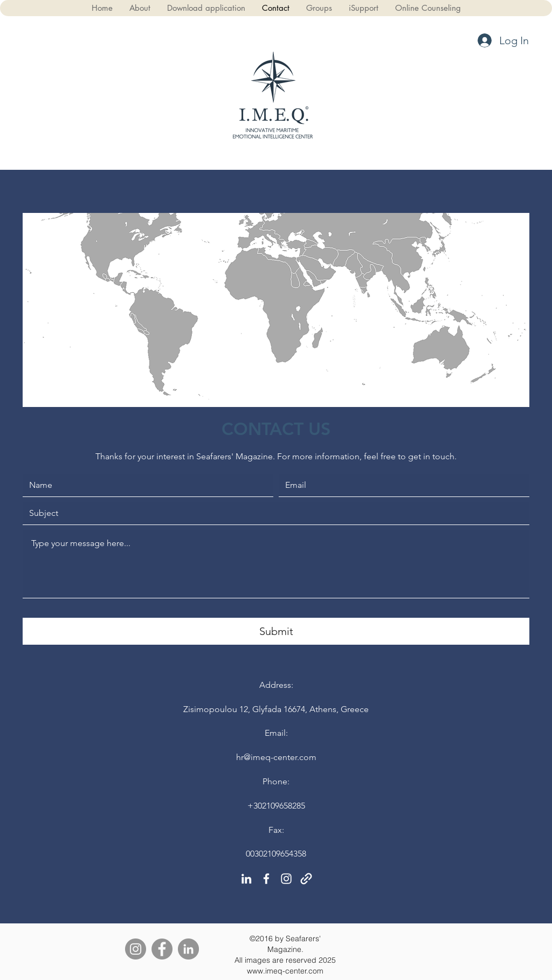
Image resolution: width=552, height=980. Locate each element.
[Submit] (276, 631)
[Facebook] (162, 949)
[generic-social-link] (306, 879)
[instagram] (286, 879)
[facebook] (266, 879)
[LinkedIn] (188, 949)
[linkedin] (246, 879)
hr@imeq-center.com (276, 757)
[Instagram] (136, 949)
